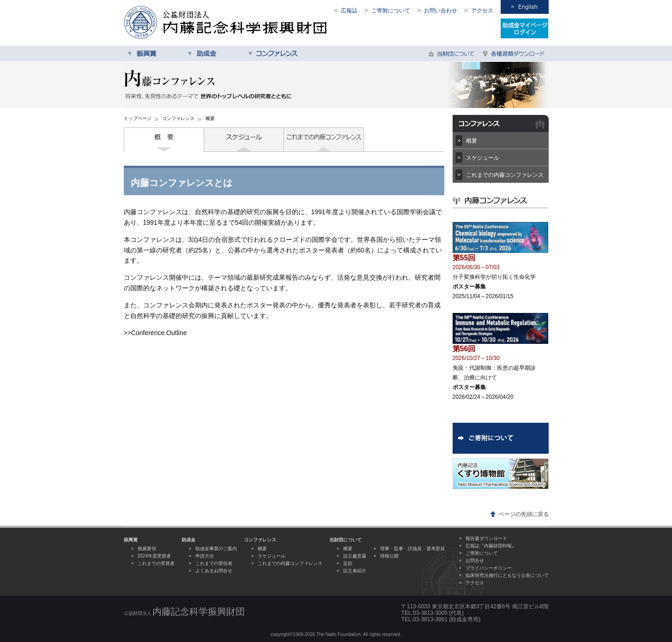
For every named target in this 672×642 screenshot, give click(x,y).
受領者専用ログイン (525, 28)
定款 (348, 563)
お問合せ (475, 561)
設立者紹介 (355, 571)
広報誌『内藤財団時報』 (491, 546)
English (525, 7)
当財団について (453, 54)
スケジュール (244, 140)
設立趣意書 (355, 556)
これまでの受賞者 (156, 563)
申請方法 (205, 556)
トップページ (138, 118)
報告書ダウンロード (486, 538)
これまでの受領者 (214, 563)
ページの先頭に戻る (524, 514)
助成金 (214, 54)
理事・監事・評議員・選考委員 (412, 549)
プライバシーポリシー (489, 568)
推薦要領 (147, 549)
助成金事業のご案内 (216, 549)
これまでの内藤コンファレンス (324, 140)
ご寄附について (391, 11)
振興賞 (154, 54)
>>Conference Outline (155, 333)
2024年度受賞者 (154, 556)
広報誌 (349, 11)
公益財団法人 (185, 612)
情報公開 (389, 556)
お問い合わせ (441, 11)
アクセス (482, 11)
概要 (164, 140)
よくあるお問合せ (214, 571)
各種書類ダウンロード (514, 54)
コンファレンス (274, 54)
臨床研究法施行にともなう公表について (507, 575)
